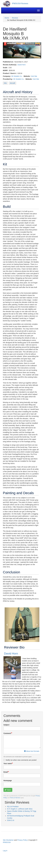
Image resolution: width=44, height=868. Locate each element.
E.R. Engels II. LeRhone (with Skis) (20, 809)
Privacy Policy (22, 840)
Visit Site (34, 76)
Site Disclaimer (8, 840)
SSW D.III (11, 820)
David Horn (22, 65)
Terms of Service (15, 798)
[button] (7, 625)
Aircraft (12, 83)
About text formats (32, 751)
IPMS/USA (7, 842)
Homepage (8, 781)
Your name (8, 763)
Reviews (15, 18)
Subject (6, 725)
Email (6, 772)
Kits (5, 83)
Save (8, 790)
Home (7, 18)
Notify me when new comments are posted (20, 760)
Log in (5, 851)
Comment (7, 733)
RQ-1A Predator (13, 807)
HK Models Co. (17, 76)
